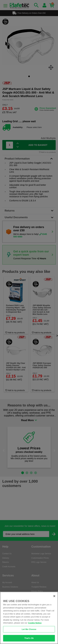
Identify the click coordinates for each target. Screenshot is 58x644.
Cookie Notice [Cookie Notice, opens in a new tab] (35, 623)
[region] (29, 618)
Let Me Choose (29, 629)
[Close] (54, 596)
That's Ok (29, 638)
